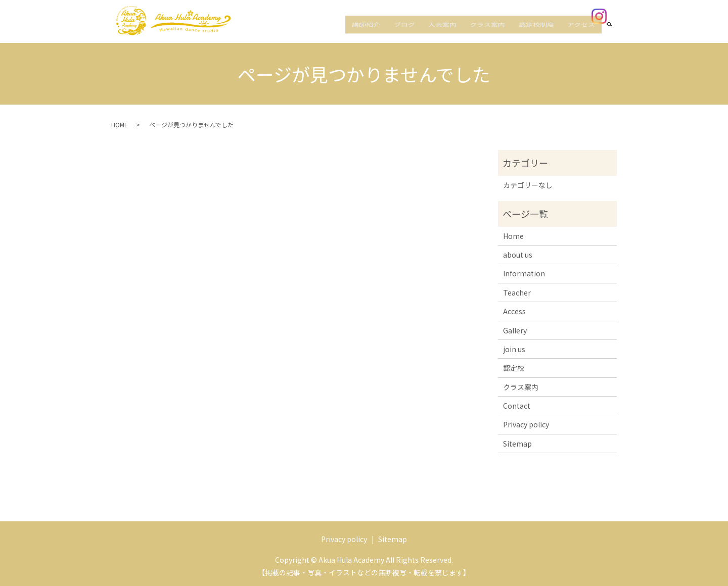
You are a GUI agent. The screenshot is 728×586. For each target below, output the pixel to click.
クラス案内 (503, 32)
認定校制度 (545, 32)
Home (513, 236)
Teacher (517, 292)
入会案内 (464, 32)
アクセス (584, 32)
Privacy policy (526, 424)
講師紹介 (400, 32)
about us (518, 255)
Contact (517, 406)
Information (524, 273)
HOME (120, 125)
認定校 (514, 368)
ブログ (432, 32)
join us (514, 349)
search (615, 32)
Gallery (515, 330)
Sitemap (517, 444)
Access (514, 311)
